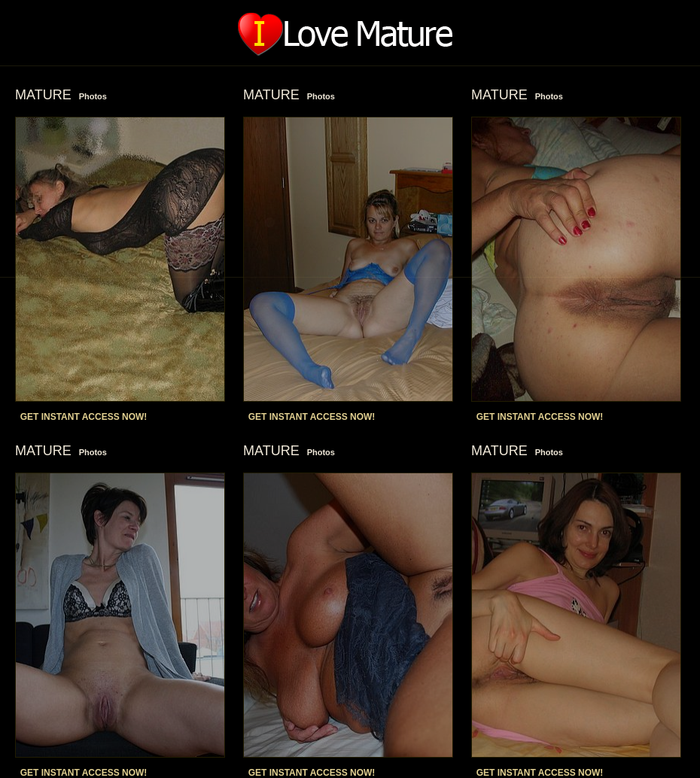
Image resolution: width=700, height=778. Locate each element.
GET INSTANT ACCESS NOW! (84, 417)
